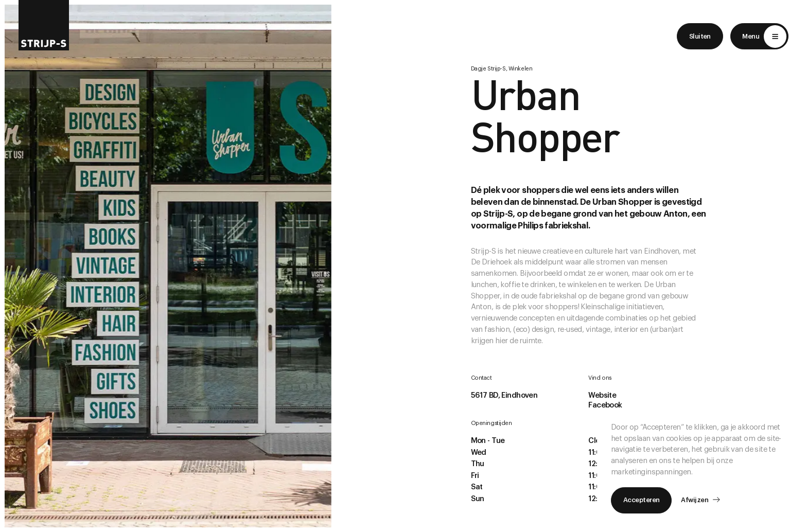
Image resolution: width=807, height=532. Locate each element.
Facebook (605, 405)
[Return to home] (44, 25)
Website (602, 395)
